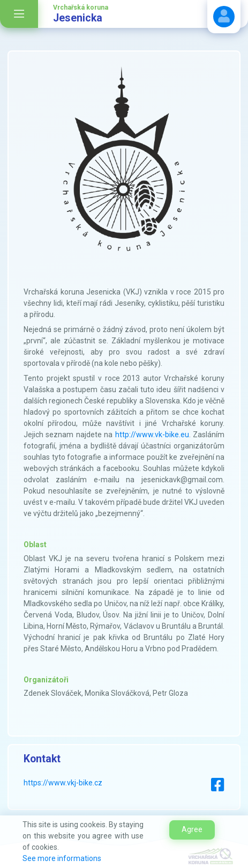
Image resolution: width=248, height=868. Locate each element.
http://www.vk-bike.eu (152, 435)
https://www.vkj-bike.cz (63, 783)
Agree (192, 829)
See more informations (62, 858)
